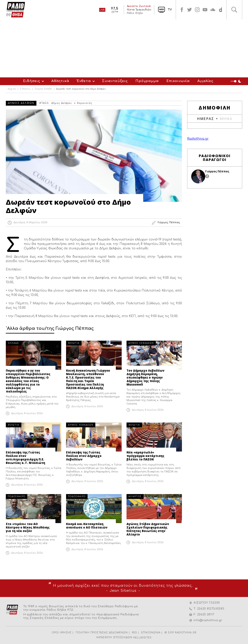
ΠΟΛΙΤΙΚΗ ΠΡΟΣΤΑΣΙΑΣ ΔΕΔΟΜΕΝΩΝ (102, 633)
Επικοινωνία (178, 81)
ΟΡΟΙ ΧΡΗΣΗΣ (62, 633)
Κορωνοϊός (85, 103)
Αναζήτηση (234, 10)
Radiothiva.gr (198, 139)
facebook (182, 10)
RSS (135, 633)
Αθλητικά (60, 81)
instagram (197, 10)
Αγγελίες (205, 81)
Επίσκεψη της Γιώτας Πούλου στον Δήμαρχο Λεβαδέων (84, 456)
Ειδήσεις (32, 81)
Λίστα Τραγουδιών (139, 10)
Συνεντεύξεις (115, 81)
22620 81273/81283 (211, 609)
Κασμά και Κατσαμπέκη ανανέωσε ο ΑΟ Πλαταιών (87, 526)
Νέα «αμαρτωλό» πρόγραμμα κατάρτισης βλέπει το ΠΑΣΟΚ (145, 456)
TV (170, 10)
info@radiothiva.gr (208, 620)
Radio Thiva (15, 10)
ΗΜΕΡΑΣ (205, 119)
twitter (189, 10)
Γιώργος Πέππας (217, 171)
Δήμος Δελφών (62, 103)
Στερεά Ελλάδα (43, 89)
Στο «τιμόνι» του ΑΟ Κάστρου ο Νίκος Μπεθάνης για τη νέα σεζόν (28, 527)
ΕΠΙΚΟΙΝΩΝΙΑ (151, 633)
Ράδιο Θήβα (135, 13)
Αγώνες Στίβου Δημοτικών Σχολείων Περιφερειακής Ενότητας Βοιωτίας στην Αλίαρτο (148, 529)
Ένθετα (84, 81)
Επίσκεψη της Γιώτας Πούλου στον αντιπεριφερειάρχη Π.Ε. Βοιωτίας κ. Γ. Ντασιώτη (25, 458)
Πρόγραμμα (147, 81)
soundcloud (213, 10)
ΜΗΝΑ (226, 119)
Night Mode (236, 81)
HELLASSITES (142, 638)
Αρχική (12, 89)
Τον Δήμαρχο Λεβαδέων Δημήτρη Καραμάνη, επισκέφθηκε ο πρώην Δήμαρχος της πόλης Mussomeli (145, 377)
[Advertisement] (124, 48)
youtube (205, 10)
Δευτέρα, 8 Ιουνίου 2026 (27, 413)
